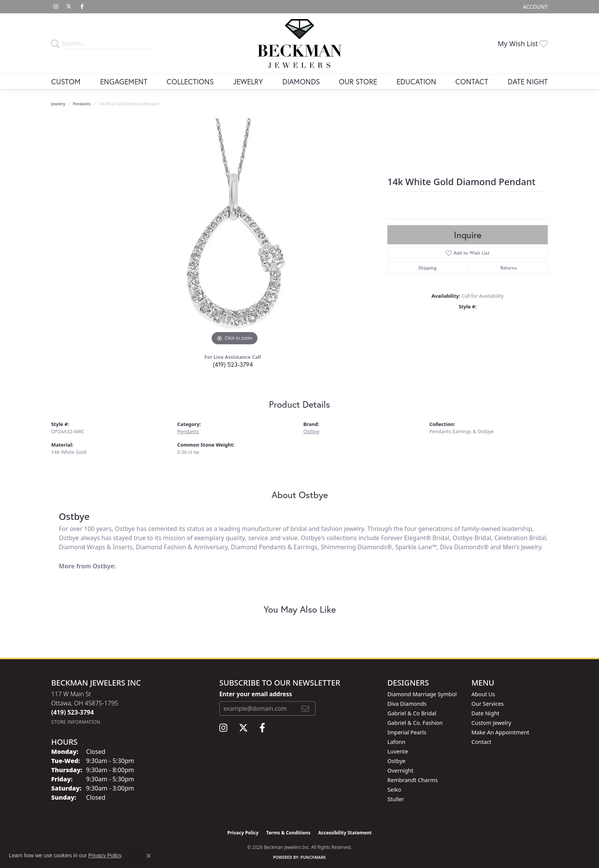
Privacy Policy (243, 833)
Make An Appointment (500, 732)
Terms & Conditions (288, 833)
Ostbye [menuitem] (396, 761)
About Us (483, 694)
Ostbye (311, 431)
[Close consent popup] (149, 856)
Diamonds (301, 81)
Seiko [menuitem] (394, 790)
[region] (235, 233)
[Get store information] (76, 722)
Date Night (528, 81)
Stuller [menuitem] (396, 799)
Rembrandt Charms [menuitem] (413, 780)
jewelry (58, 104)
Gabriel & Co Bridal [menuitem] (412, 713)
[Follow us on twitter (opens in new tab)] (69, 7)
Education (416, 81)
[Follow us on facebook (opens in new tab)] (82, 7)
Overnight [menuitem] (400, 770)
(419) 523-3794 (233, 364)
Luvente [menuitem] (398, 751)
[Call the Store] (73, 712)
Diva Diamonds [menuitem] (407, 704)
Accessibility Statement (345, 833)
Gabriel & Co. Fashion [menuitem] (415, 723)
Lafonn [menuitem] (396, 742)
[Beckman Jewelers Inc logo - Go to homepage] (299, 44)
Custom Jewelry (491, 723)
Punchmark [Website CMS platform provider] (313, 857)
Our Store (358, 81)
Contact (472, 81)
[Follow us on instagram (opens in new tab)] (56, 7)
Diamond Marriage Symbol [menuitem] (422, 694)
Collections (190, 81)
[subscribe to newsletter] (305, 708)
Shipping (427, 268)
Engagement (124, 81)
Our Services (488, 704)
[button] (535, 7)
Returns (509, 268)
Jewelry (248, 81)
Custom (66, 81)
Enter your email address (256, 694)
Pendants (82, 104)
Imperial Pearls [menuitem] (407, 732)
